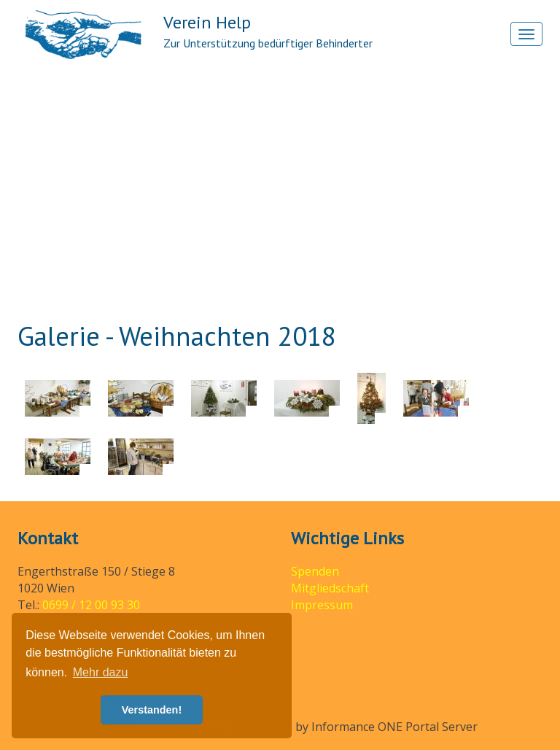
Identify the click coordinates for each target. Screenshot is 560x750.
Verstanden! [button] (152, 710)
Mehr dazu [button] (101, 672)
